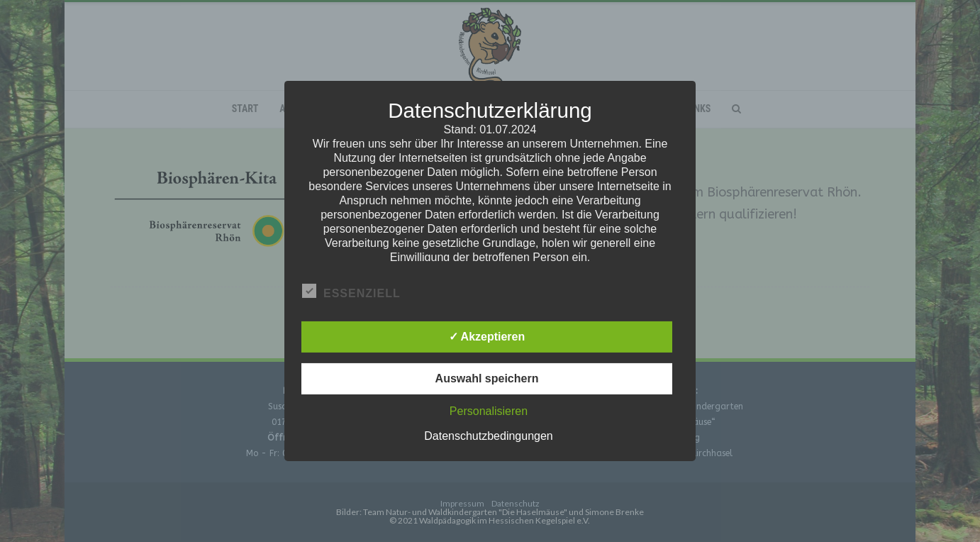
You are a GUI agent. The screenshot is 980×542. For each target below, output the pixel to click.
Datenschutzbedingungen (488, 436)
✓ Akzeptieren (487, 337)
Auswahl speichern (487, 378)
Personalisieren (489, 411)
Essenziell (351, 292)
